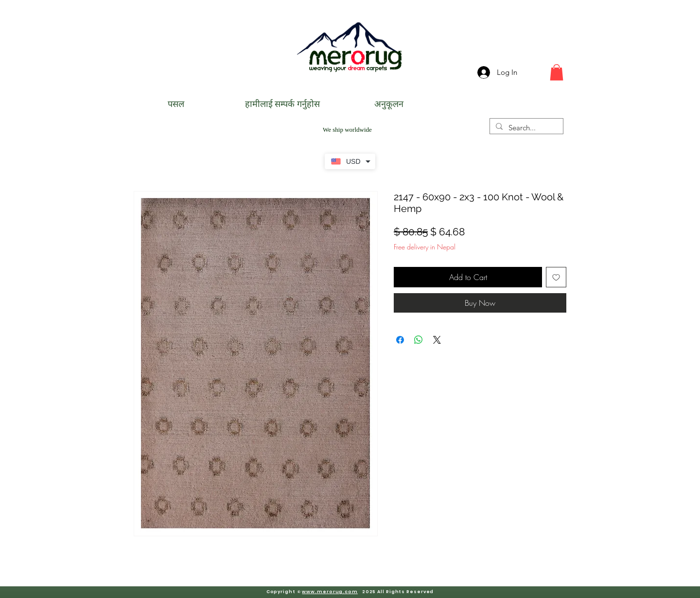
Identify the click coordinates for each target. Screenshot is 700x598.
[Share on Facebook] (400, 340)
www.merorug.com (330, 592)
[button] (557, 72)
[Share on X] (437, 340)
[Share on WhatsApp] (419, 340)
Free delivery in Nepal (425, 247)
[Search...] (525, 128)
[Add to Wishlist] (556, 277)
